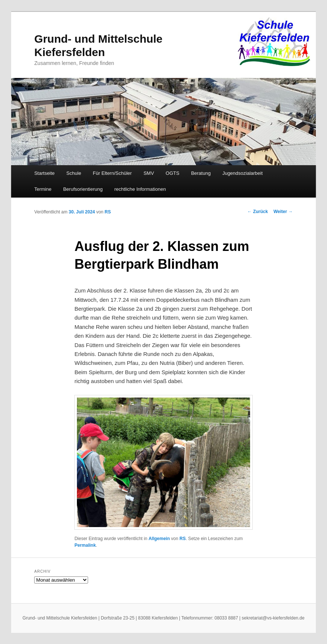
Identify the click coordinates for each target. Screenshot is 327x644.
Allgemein (159, 539)
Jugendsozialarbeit (242, 173)
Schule (74, 173)
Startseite (44, 173)
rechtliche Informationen (140, 189)
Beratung (201, 173)
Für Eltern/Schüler (112, 173)
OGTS (173, 173)
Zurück (258, 212)
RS (108, 212)
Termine (43, 189)
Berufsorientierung (83, 189)
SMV (149, 173)
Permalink (85, 545)
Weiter (283, 212)
